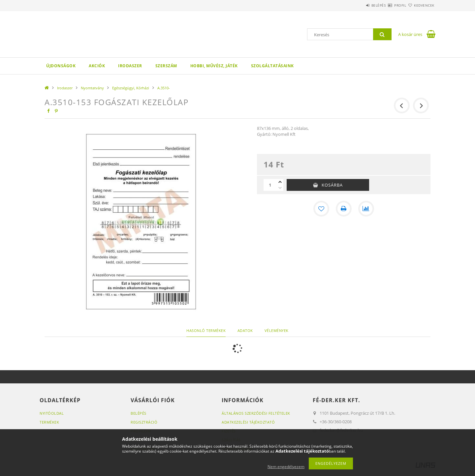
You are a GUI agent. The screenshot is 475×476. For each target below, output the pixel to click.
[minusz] (280, 188)
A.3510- (164, 88)
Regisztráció (144, 422)
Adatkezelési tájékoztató (248, 422)
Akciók (97, 66)
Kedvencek (421, 5)
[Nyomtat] (344, 209)
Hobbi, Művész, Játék (214, 66)
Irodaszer (130, 66)
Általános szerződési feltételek (256, 413)
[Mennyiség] (270, 185)
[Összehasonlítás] (366, 209)
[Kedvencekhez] (321, 209)
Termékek (49, 422)
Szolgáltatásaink (272, 66)
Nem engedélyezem (286, 467)
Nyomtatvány (92, 88)
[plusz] (280, 182)
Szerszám (166, 66)
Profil (389, 5)
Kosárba (332, 185)
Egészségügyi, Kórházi (131, 88)
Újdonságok (61, 66)
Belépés (359, 5)
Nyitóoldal (52, 413)
